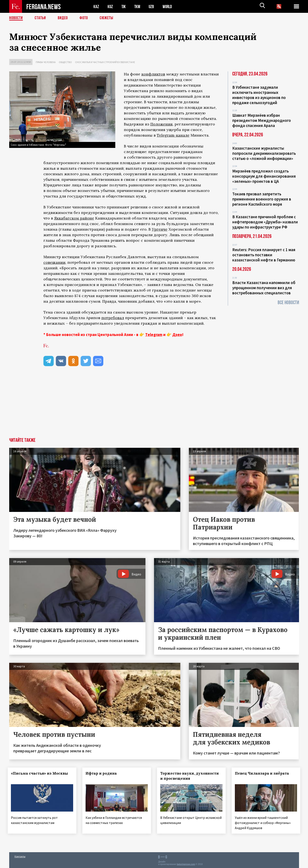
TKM (138, 7)
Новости (16, 18)
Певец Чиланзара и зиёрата (263, 773)
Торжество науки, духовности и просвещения (191, 776)
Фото (84, 18)
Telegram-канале (173, 135)
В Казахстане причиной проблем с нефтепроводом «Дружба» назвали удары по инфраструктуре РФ (265, 222)
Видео (63, 18)
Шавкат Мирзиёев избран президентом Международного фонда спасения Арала (262, 120)
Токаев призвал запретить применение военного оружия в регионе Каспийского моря (262, 199)
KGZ (110, 7)
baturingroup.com (186, 863)
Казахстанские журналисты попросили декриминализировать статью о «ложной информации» (264, 153)
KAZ (96, 7)
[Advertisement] (154, 406)
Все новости (288, 303)
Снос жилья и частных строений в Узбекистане (105, 62)
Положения (161, 124)
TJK (124, 7)
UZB (153, 7)
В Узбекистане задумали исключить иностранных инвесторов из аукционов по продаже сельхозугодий (259, 95)
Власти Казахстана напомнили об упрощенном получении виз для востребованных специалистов (264, 288)
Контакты (20, 855)
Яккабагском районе (74, 218)
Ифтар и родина (102, 773)
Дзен (177, 335)
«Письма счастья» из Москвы (41, 773)
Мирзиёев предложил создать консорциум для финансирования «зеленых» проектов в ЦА (264, 176)
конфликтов (153, 74)
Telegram (154, 335)
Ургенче (160, 229)
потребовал (113, 318)
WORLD (169, 7)
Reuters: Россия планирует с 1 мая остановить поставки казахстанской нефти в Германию (264, 255)
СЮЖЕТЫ (107, 18)
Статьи (40, 18)
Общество (65, 62)
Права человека (46, 62)
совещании (54, 262)
